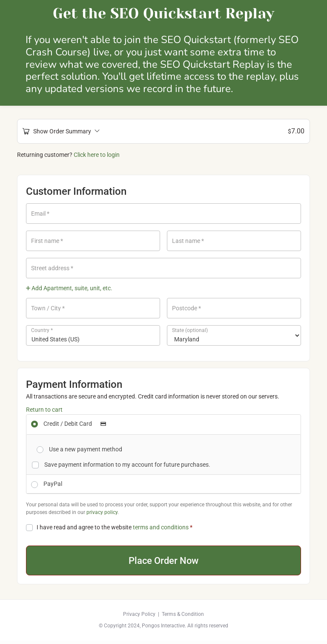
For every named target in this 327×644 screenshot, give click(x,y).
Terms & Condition (183, 618)
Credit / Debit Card (77, 424)
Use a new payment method (86, 449)
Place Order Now (164, 562)
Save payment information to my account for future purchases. (127, 465)
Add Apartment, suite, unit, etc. (69, 288)
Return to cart (44, 410)
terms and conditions (161, 527)
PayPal (53, 484)
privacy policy (102, 512)
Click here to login (97, 155)
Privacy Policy (139, 618)
